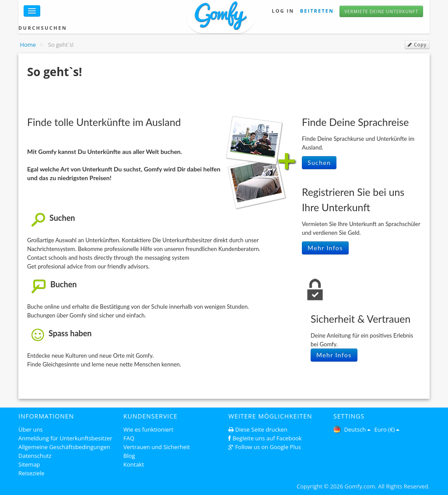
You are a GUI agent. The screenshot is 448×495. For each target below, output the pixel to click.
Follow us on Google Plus (268, 447)
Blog (129, 456)
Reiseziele (31, 473)
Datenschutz (35, 456)
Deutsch (352, 429)
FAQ (129, 438)
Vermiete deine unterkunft (381, 11)
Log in (283, 11)
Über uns (31, 429)
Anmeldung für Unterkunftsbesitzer (65, 438)
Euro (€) (387, 429)
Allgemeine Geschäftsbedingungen (64, 447)
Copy (417, 45)
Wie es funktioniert (148, 429)
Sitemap (29, 464)
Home (28, 45)
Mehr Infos (325, 248)
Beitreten (317, 11)
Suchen (319, 162)
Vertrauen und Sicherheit (157, 447)
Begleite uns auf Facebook (267, 438)
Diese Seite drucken (261, 429)
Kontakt (134, 464)
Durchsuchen (43, 28)
